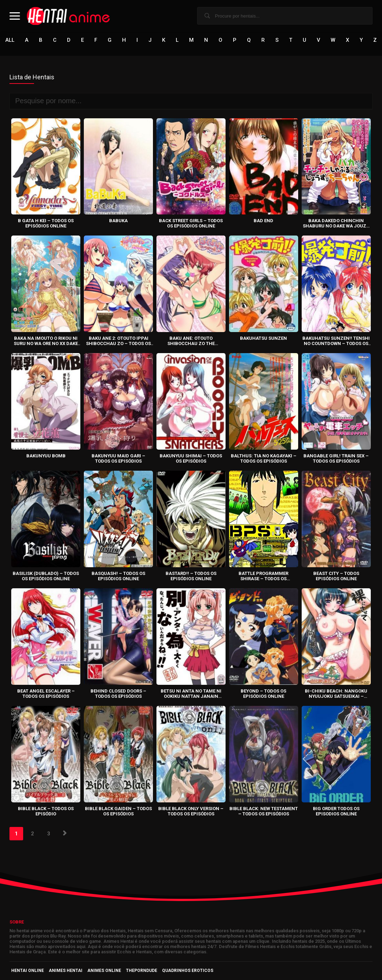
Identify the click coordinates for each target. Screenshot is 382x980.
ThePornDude (142, 971)
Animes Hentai (66, 971)
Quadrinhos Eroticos (188, 971)
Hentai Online (28, 971)
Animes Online (104, 971)
